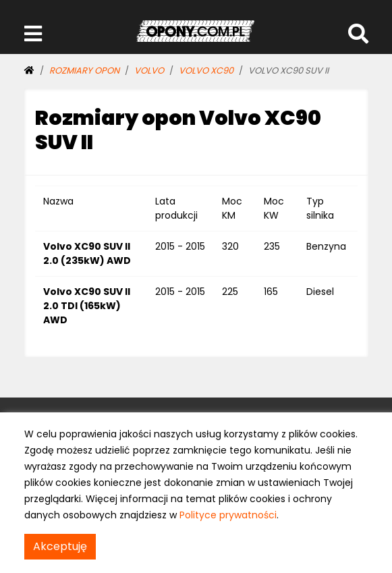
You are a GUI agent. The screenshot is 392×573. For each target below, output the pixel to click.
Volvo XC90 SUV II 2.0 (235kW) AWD (87, 253)
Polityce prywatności (228, 515)
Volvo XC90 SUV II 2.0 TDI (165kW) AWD (87, 306)
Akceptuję (60, 546)
